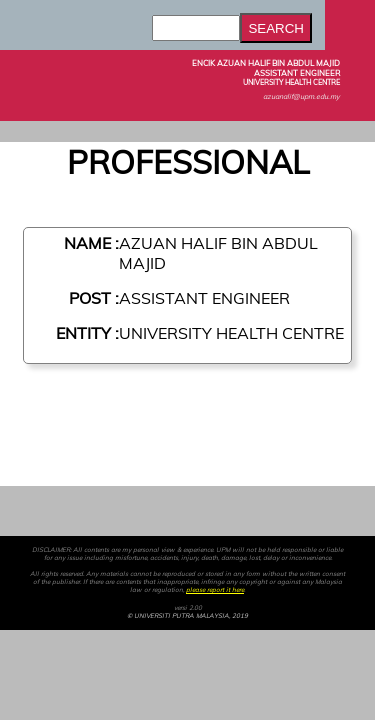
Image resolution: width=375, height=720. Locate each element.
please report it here (215, 590)
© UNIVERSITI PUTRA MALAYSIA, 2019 (187, 616)
